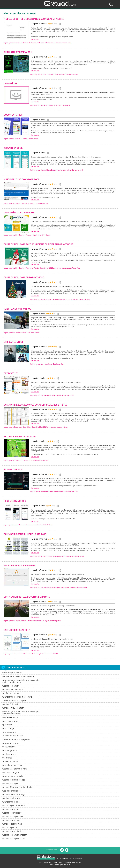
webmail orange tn (11, 809)
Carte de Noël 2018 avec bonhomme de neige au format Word (39, 245)
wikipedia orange (10, 718)
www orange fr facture (12, 673)
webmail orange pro (11, 820)
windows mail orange (12, 798)
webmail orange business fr (15, 835)
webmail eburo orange (12, 813)
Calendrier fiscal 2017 (17, 630)
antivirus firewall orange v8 (14, 701)
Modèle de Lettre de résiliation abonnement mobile (34, 19)
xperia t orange (9, 754)
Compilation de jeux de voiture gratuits (27, 597)
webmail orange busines (13, 831)
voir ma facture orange (13, 690)
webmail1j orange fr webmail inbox (18, 787)
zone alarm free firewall (13, 765)
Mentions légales (45, 863)
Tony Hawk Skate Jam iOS (17, 309)
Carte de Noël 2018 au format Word (24, 278)
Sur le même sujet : (17, 668)
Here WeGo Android (15, 501)
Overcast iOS (11, 374)
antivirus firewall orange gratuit (16, 740)
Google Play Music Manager (20, 566)
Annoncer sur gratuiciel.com (60, 865)
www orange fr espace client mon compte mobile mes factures (21, 681)
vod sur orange (9, 747)
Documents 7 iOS (13, 115)
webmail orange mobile (13, 817)
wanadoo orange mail (12, 824)
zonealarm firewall (11, 762)
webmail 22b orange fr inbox (15, 769)
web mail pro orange (12, 791)
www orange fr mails (11, 802)
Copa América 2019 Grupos (19, 213)
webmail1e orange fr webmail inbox (18, 676)
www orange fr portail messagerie (17, 697)
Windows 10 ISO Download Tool (21, 180)
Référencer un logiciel (73, 863)
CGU (61, 863)
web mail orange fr (11, 773)
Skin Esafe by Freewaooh (18, 52)
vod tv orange (8, 729)
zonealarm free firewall (13, 736)
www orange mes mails (13, 776)
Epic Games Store (14, 342)
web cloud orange (10, 721)
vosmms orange (9, 732)
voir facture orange (11, 693)
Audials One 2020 (13, 470)
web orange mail (10, 828)
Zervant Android (14, 148)
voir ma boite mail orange (14, 795)
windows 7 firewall (10, 704)
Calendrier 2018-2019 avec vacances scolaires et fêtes (35, 405)
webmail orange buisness (14, 839)
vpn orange (7, 725)
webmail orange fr (10, 686)
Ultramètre (10, 84)
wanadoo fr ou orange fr (13, 708)
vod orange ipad (10, 751)
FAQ (55, 863)
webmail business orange (14, 780)
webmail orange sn (11, 784)
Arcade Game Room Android (20, 437)
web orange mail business (14, 806)
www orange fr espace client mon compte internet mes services (21, 713)
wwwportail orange (11, 743)
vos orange (7, 758)
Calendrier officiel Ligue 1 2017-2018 (25, 534)
